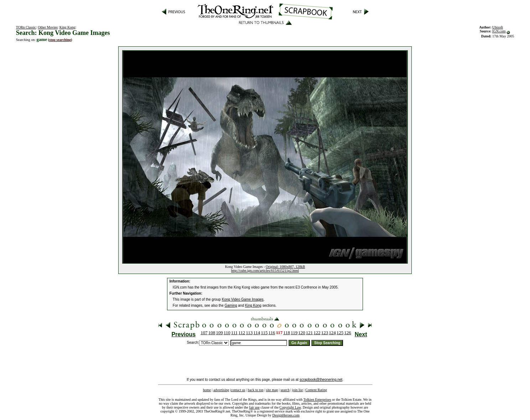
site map (272, 390)
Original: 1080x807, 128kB (285, 267)
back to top (255, 390)
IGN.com (499, 31)
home (207, 390)
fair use (254, 407)
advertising (221, 390)
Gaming (231, 305)
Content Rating (316, 390)
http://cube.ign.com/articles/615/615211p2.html (265, 271)
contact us (238, 390)
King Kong (67, 27)
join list (297, 390)
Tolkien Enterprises (317, 400)
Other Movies (48, 27)
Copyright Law (290, 407)
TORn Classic (26, 27)
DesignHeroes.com (286, 415)
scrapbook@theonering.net (321, 380)
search (285, 390)
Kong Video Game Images (243, 299)
